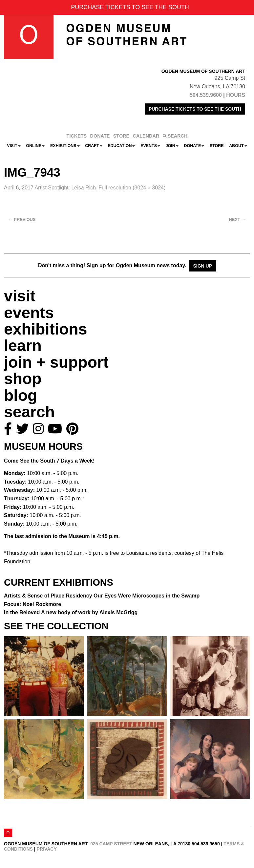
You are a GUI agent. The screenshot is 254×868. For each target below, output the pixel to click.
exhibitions (45, 329)
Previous (22, 219)
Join (172, 146)
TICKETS (77, 136)
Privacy (47, 849)
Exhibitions (65, 146)
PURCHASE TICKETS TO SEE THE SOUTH (195, 109)
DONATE (100, 136)
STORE (121, 136)
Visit (14, 146)
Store (217, 146)
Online (35, 146)
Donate (194, 146)
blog (21, 395)
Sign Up (202, 266)
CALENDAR (146, 136)
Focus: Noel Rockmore (32, 604)
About (238, 146)
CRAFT (94, 146)
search (29, 412)
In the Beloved (71, 612)
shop (23, 379)
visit (20, 296)
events (29, 313)
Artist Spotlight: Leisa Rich (65, 188)
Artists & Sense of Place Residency (102, 596)
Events (150, 146)
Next (237, 219)
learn (23, 346)
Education (121, 146)
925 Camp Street (111, 844)
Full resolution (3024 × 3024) (132, 188)
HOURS (236, 95)
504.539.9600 (206, 95)
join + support (56, 362)
